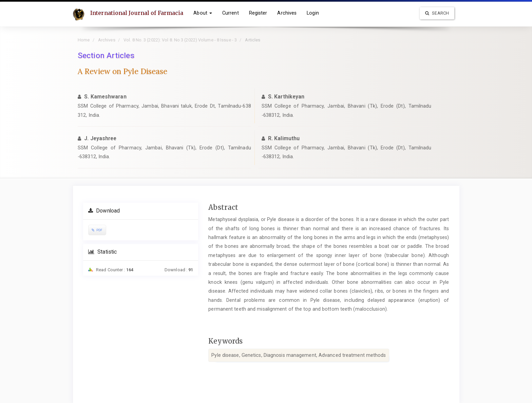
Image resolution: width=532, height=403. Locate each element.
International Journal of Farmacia (137, 13)
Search (437, 13)
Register (258, 13)
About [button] (203, 13)
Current (231, 13)
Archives (287, 13)
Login (313, 13)
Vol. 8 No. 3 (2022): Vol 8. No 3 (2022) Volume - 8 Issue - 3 (180, 40)
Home (84, 40)
